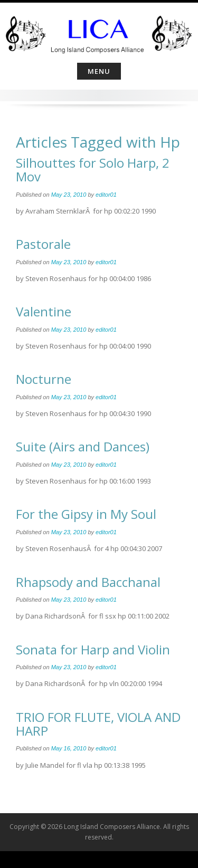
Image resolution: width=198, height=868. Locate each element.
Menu (99, 71)
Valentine (44, 311)
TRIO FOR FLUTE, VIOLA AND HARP (98, 724)
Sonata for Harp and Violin (93, 649)
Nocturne (44, 379)
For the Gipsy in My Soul (86, 514)
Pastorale (43, 244)
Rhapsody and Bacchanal (88, 582)
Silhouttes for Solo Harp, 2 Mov (93, 170)
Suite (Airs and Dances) (83, 446)
